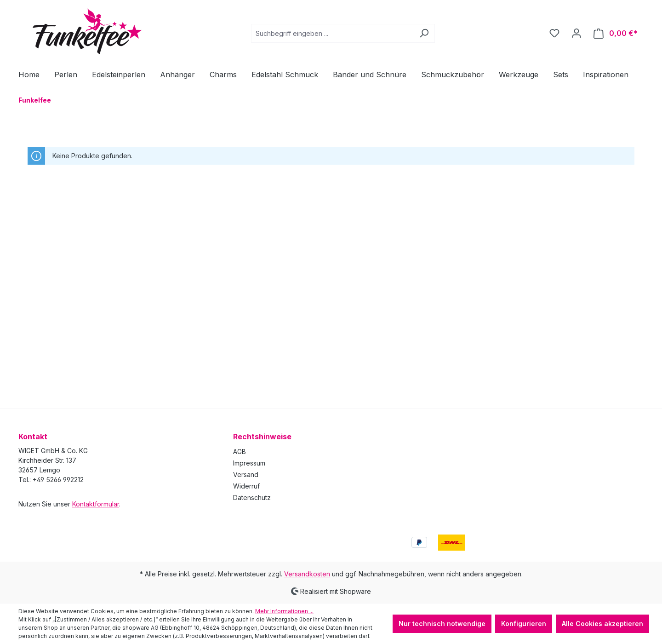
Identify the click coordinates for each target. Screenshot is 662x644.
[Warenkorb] (616, 33)
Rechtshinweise (262, 437)
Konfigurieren (524, 624)
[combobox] (332, 33)
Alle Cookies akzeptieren (602, 624)
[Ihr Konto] (576, 33)
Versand (246, 474)
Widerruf (246, 486)
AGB (240, 451)
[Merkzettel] (554, 33)
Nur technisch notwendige (442, 624)
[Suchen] (424, 33)
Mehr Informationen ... (284, 611)
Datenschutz (252, 497)
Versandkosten (307, 574)
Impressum (249, 463)
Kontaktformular (96, 504)
